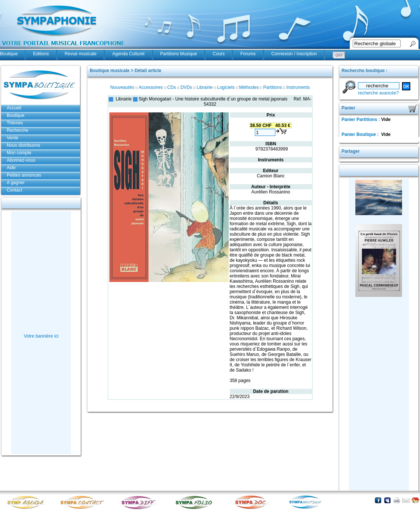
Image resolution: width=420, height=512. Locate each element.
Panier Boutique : (361, 134)
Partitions (272, 87)
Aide (11, 168)
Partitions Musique (179, 54)
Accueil (14, 108)
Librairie (205, 87)
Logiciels (226, 87)
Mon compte (19, 153)
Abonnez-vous (21, 160)
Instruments (298, 87)
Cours (219, 54)
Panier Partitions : (361, 120)
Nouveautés (122, 87)
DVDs (186, 87)
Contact (14, 190)
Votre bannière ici (41, 336)
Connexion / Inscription (294, 54)
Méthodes (249, 87)
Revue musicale (81, 54)
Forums (248, 54)
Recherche (18, 130)
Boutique (9, 54)
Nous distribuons (23, 145)
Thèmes (15, 123)
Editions (41, 54)
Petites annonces (24, 175)
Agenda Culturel (128, 54)
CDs (172, 87)
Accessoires (151, 87)
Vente (13, 138)
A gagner (16, 183)
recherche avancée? (378, 93)
